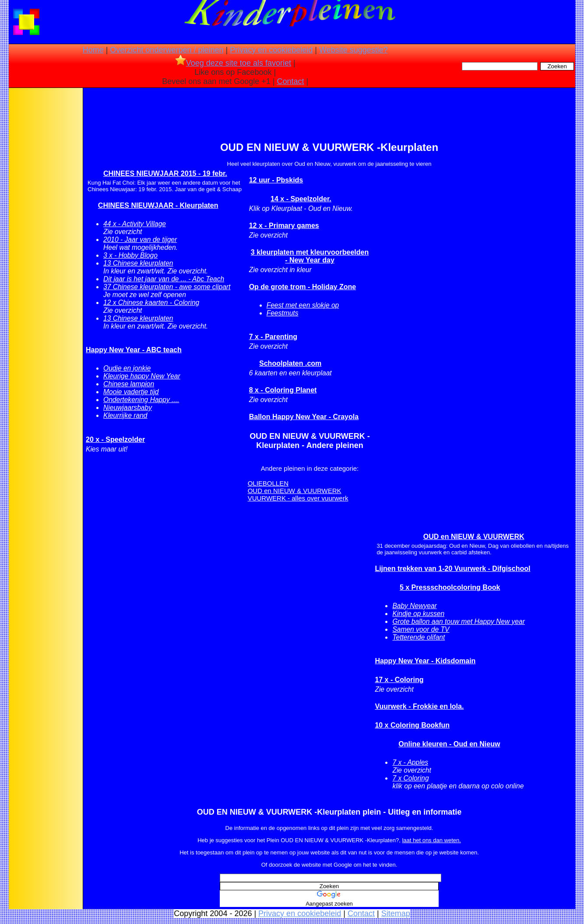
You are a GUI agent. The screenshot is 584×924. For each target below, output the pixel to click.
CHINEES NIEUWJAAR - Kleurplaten (158, 205)
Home (93, 50)
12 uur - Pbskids (276, 180)
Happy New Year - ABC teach (134, 350)
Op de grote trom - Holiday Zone (303, 287)
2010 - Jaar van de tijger (140, 240)
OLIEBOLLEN (268, 483)
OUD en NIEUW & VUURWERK (295, 491)
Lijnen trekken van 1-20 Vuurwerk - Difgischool (452, 569)
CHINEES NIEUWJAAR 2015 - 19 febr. (165, 173)
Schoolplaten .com (290, 363)
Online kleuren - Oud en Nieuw (449, 744)
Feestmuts (283, 313)
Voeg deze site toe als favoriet (233, 63)
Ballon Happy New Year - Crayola (304, 417)
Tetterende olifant (419, 637)
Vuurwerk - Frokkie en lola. (419, 706)
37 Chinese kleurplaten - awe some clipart (167, 287)
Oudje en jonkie (127, 368)
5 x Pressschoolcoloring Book (450, 587)
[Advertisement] (45, 227)
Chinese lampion (129, 384)
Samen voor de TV (421, 629)
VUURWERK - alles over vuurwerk (298, 498)
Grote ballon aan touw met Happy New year (459, 621)
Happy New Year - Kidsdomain (425, 661)
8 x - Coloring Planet (283, 390)
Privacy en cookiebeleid (271, 50)
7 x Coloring (410, 778)
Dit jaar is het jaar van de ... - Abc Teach (164, 279)
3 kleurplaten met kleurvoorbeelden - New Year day (310, 256)
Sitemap (396, 913)
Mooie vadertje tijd (131, 392)
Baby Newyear (414, 606)
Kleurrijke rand (125, 415)
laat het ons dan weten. (431, 840)
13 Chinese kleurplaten (138, 263)
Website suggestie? (354, 50)
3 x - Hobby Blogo (130, 255)
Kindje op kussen (418, 614)
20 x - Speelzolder (115, 439)
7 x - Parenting (273, 337)
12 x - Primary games (284, 226)
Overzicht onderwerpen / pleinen (167, 50)
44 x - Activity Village (135, 224)
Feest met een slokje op (303, 305)
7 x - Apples (410, 762)
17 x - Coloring (399, 680)
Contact (291, 81)
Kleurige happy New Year (142, 376)
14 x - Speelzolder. (301, 199)
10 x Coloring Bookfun (412, 725)
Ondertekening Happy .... (141, 400)
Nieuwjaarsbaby (128, 408)
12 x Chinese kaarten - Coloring (151, 303)
